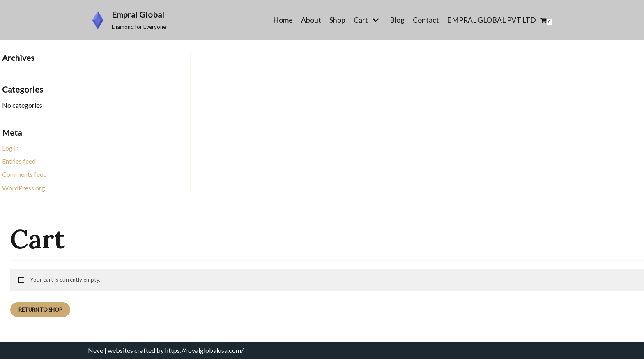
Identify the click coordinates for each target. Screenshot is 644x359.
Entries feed (19, 161)
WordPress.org (24, 188)
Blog (397, 20)
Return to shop (40, 310)
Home (283, 20)
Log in (10, 148)
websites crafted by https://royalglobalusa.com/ (176, 350)
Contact (426, 20)
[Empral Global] (127, 20)
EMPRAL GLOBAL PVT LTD (492, 20)
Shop (337, 20)
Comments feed (24, 174)
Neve (95, 350)
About (311, 20)
